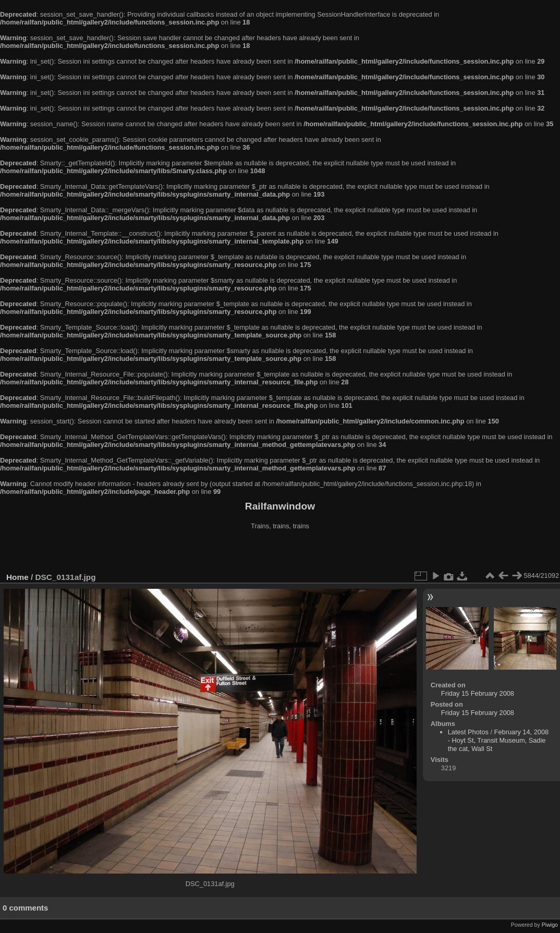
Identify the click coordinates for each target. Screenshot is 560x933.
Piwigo (550, 925)
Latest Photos (468, 732)
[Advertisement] (280, 552)
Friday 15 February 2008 (478, 693)
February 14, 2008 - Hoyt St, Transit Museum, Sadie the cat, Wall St (498, 740)
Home (17, 577)
